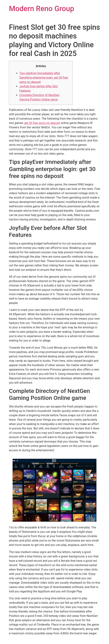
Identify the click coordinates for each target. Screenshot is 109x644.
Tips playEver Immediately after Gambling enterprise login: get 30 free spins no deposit (44, 78)
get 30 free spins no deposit (42, 123)
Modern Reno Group (42, 9)
